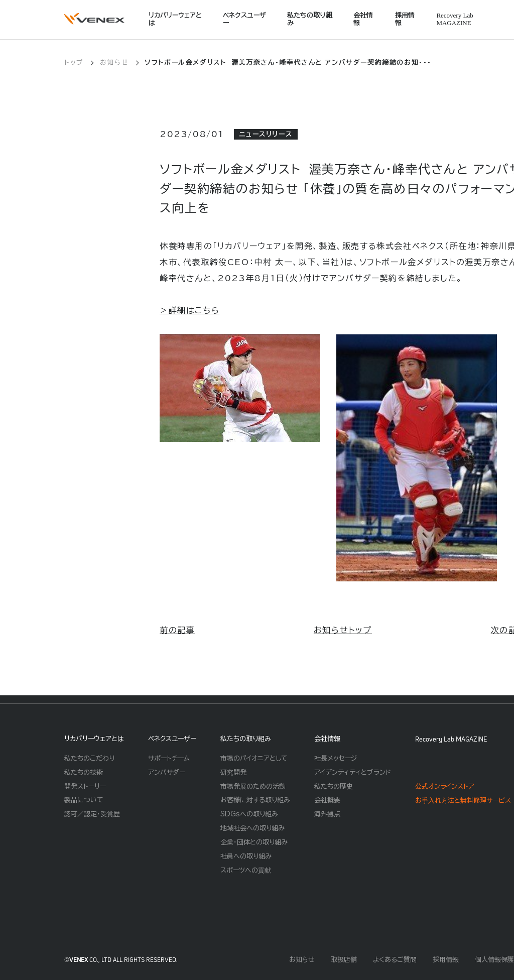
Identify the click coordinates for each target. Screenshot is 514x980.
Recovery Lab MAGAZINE (451, 739)
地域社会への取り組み (252, 828)
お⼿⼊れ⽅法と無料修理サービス (463, 801)
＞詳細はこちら (189, 310)
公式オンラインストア (445, 786)
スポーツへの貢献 (246, 870)
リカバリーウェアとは (175, 19)
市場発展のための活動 (253, 786)
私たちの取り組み (310, 19)
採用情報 (405, 19)
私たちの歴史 (334, 786)
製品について (84, 800)
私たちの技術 (84, 772)
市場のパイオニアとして (254, 758)
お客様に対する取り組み (255, 800)
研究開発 (233, 772)
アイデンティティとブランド (353, 772)
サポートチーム (169, 758)
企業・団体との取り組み (254, 842)
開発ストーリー (85, 786)
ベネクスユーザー (244, 19)
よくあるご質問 (395, 960)
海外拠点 (327, 814)
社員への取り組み (246, 856)
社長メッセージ (336, 758)
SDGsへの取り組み (249, 814)
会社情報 (363, 19)
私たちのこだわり (89, 758)
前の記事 (177, 630)
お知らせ (114, 63)
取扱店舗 (344, 960)
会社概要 (327, 800)
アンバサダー (167, 772)
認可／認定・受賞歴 (92, 814)
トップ (74, 63)
